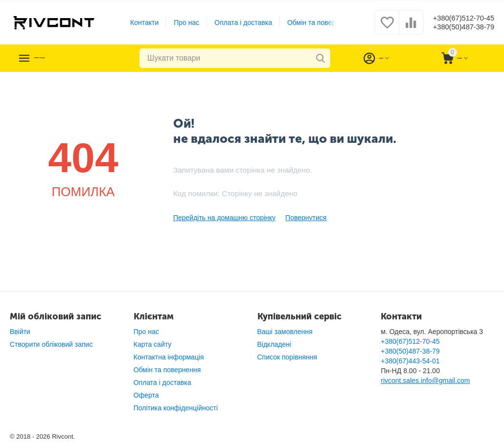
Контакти (137, 22)
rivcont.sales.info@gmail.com (425, 381)
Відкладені (275, 344)
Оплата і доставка (236, 22)
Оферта (146, 395)
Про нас (180, 22)
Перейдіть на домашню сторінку (224, 218)
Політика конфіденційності (176, 408)
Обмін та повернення (314, 22)
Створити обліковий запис (51, 344)
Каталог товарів (69, 58)
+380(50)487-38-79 (456, 27)
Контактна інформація (169, 357)
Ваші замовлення (285, 332)
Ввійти (20, 332)
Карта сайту (153, 344)
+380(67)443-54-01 (410, 361)
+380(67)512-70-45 (456, 18)
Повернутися (306, 218)
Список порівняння (287, 357)
